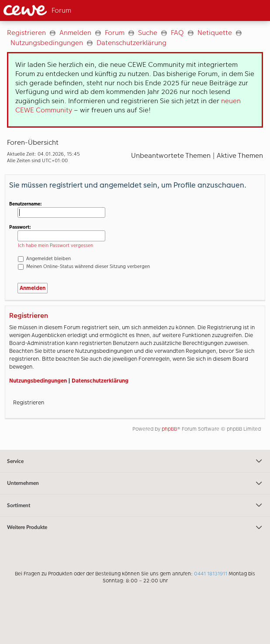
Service (135, 461)
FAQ (177, 33)
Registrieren (26, 33)
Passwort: (20, 227)
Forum (115, 33)
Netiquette (215, 33)
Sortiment (135, 505)
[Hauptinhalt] (135, 235)
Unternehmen (135, 484)
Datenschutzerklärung (132, 43)
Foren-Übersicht (33, 142)
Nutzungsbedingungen (47, 43)
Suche (148, 33)
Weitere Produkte (135, 528)
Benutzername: (26, 204)
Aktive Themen (240, 155)
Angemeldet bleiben (44, 259)
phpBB (169, 429)
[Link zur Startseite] (62, 10)
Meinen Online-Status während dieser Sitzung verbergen (84, 266)
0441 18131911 (211, 574)
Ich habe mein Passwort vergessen (55, 245)
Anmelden (75, 33)
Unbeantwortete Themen (171, 155)
